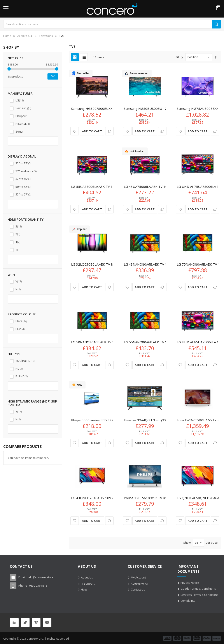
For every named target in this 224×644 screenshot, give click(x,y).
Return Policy (139, 584)
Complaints (188, 601)
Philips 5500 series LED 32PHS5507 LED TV (105, 420)
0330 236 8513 (38, 585)
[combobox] (112, 24)
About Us (87, 577)
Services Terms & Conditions (199, 595)
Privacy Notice (190, 583)
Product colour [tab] (22, 314)
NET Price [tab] (15, 58)
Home (7, 36)
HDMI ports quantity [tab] (26, 219)
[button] (75, 131)
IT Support (88, 584)
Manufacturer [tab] (20, 93)
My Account (138, 577)
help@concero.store (40, 577)
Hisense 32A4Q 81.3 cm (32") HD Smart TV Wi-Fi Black (165, 420)
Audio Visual (25, 36)
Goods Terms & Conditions (198, 589)
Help (84, 589)
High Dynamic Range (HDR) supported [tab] (32, 403)
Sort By (178, 57)
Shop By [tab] (11, 47)
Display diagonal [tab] (22, 156)
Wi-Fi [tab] (11, 275)
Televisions (46, 36)
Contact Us (138, 589)
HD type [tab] (14, 354)
